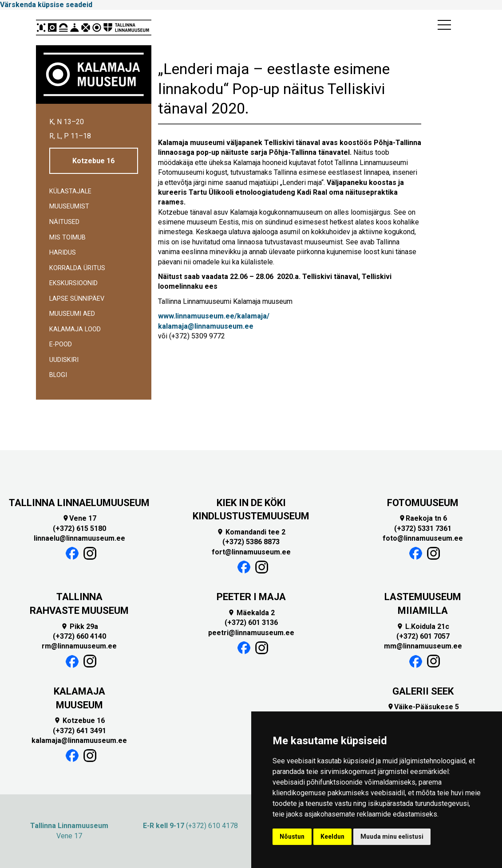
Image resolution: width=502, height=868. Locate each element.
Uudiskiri (64, 360)
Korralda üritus (77, 268)
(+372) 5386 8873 (251, 542)
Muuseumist (69, 206)
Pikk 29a (79, 626)
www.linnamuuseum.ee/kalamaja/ (214, 316)
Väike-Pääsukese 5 (423, 707)
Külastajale (70, 191)
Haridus (63, 253)
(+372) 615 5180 (79, 528)
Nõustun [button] (292, 837)
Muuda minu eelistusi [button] (392, 837)
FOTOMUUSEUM (423, 503)
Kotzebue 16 (93, 161)
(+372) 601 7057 (423, 636)
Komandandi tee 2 (251, 532)
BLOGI (58, 375)
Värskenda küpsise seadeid (46, 5)
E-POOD (61, 344)
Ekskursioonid (73, 283)
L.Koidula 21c (423, 626)
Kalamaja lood (75, 329)
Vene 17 (79, 518)
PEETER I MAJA (251, 597)
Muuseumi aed (72, 314)
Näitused (64, 222)
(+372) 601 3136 (251, 623)
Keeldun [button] (332, 837)
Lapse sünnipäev (77, 299)
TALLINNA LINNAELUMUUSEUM (79, 503)
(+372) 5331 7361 (423, 528)
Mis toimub (67, 238)
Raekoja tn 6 (423, 518)
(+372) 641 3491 (79, 731)
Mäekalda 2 (251, 613)
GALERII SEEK (423, 691)
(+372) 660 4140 (79, 636)
